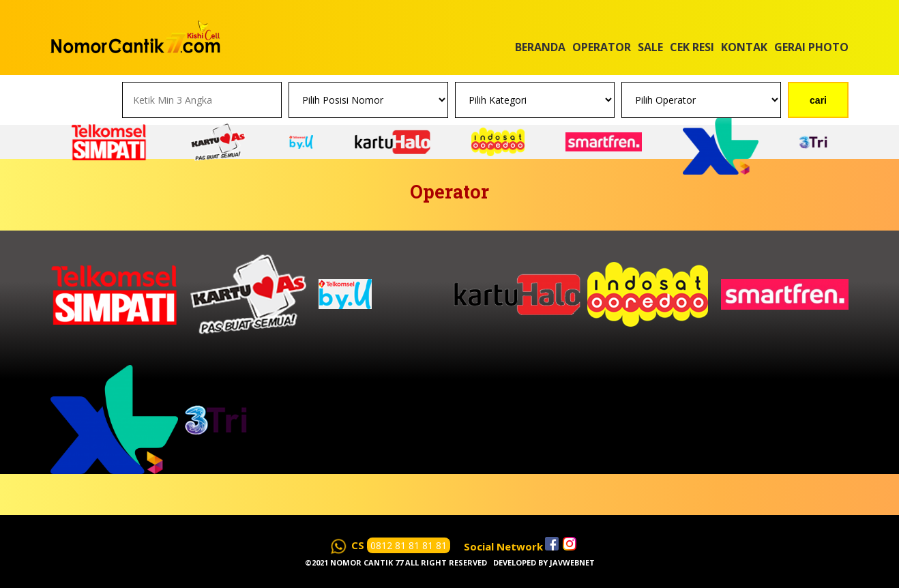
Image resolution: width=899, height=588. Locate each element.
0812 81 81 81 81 (409, 545)
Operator (602, 47)
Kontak (744, 47)
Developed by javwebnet (544, 562)
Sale (650, 47)
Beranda (540, 47)
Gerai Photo (811, 47)
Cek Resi (692, 47)
